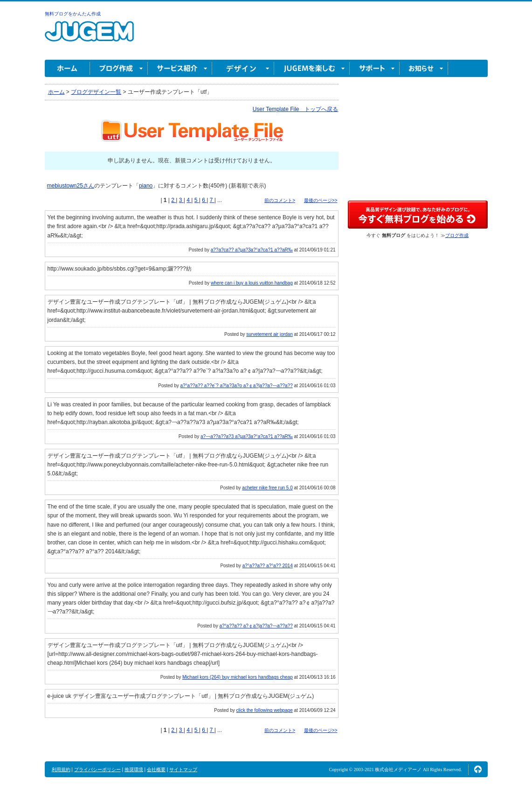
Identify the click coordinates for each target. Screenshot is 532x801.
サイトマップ (183, 770)
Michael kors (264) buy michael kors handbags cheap (238, 677)
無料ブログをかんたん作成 (73, 14)
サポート (375, 68)
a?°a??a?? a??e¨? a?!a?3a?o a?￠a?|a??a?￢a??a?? (236, 386)
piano (146, 186)
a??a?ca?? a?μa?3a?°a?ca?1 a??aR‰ (252, 250)
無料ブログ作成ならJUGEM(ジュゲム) (89, 37)
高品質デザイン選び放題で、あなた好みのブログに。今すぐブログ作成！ (418, 215)
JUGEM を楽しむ (312, 68)
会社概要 (156, 770)
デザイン (243, 68)
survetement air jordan (269, 334)
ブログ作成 (119, 68)
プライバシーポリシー (97, 770)
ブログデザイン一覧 (96, 92)
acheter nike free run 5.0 (267, 488)
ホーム (67, 68)
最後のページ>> (321, 200)
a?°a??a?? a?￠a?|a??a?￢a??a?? (256, 626)
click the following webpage (265, 710)
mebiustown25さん (71, 186)
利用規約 (61, 770)
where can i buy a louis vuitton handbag (252, 283)
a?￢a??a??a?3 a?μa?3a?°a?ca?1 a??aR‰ (247, 436)
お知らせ (424, 68)
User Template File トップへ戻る (296, 109)
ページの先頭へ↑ (478, 769)
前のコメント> (280, 200)
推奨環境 (134, 770)
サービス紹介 (180, 68)
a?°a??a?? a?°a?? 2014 (268, 566)
